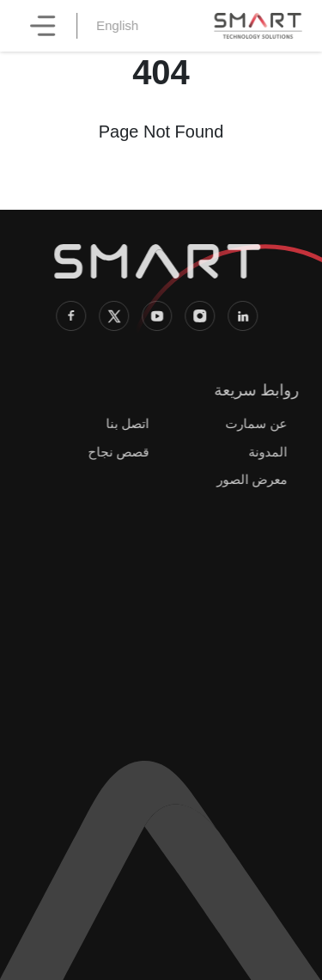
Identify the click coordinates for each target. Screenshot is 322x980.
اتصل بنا (125, 423)
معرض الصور (249, 479)
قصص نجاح (116, 452)
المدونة (265, 452)
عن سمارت (253, 423)
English (122, 25)
